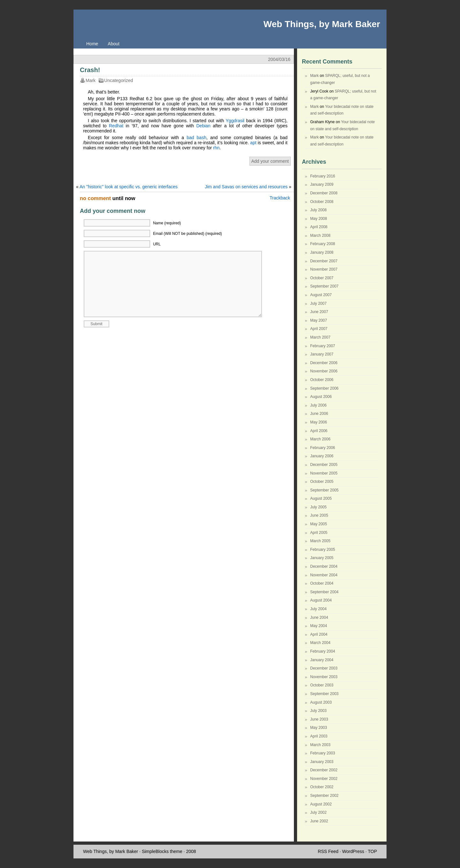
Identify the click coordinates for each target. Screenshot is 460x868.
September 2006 (324, 388)
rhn (216, 148)
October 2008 (322, 202)
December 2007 (324, 261)
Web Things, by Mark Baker (322, 24)
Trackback (280, 198)
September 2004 (324, 592)
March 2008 (320, 236)
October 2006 (322, 380)
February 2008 (323, 244)
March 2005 (320, 541)
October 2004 (322, 583)
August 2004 (321, 600)
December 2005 (324, 465)
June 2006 (319, 414)
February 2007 (323, 346)
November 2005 (324, 473)
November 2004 (324, 575)
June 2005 (319, 515)
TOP (372, 851)
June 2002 (319, 821)
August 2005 (321, 498)
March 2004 (320, 643)
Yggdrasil (235, 121)
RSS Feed (328, 851)
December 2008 (324, 193)
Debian (203, 126)
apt (253, 143)
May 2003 (319, 728)
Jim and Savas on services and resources (246, 187)
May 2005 (319, 524)
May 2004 (319, 626)
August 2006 (321, 397)
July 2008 (318, 210)
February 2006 (323, 448)
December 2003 (324, 668)
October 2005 (322, 482)
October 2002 (322, 787)
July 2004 (318, 609)
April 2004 (319, 634)
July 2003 (318, 711)
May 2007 (319, 320)
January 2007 (322, 354)
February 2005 (323, 550)
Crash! (90, 70)
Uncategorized (119, 80)
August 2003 (321, 702)
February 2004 (323, 651)
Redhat (116, 126)
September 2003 (324, 694)
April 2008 (319, 227)
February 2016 (323, 176)
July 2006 (318, 405)
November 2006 (324, 371)
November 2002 (324, 779)
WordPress (353, 851)
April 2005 (319, 533)
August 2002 (321, 804)
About (114, 44)
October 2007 (322, 278)
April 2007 (319, 329)
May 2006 (319, 422)
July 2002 (318, 812)
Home (92, 44)
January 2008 (322, 252)
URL (157, 244)
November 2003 (324, 677)
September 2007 (324, 286)
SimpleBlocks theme (162, 851)
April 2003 (319, 736)
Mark (314, 76)
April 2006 (319, 431)
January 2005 (322, 558)
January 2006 (322, 456)
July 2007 (318, 303)
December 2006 (324, 363)
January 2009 (322, 184)
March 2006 (320, 439)
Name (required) (167, 223)
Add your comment (270, 161)
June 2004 (319, 617)
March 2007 (320, 337)
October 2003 (322, 685)
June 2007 (319, 312)
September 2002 (324, 796)
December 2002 (324, 770)
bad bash (196, 138)
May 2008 (319, 219)
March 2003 (320, 745)
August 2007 (321, 295)
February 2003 (323, 753)
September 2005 (324, 490)
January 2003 (322, 762)
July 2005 (318, 507)
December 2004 (324, 566)
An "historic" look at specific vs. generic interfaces (129, 187)
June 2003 (319, 719)
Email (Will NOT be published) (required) (188, 234)
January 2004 (322, 660)
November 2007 (324, 269)
